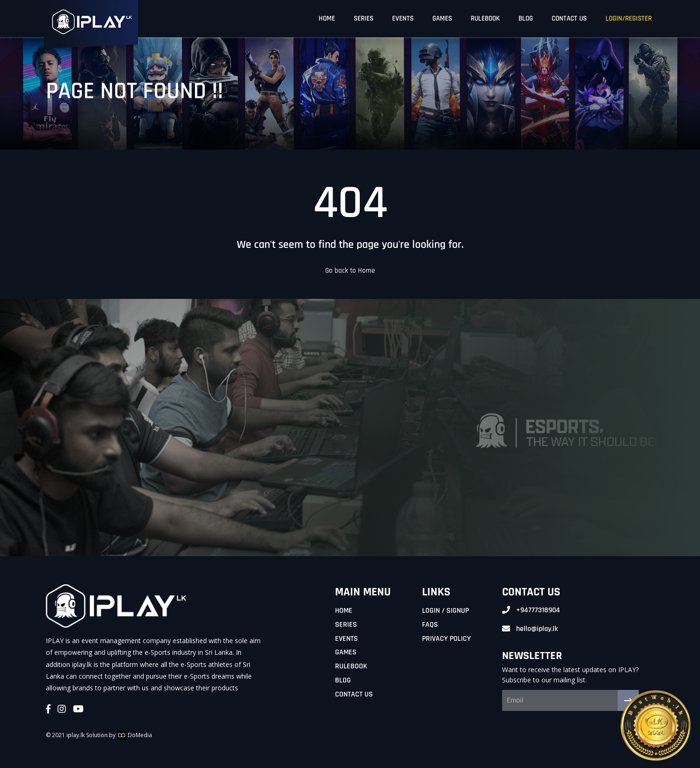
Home (344, 611)
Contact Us (354, 694)
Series (346, 625)
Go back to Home (350, 271)
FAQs (430, 625)
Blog (343, 680)
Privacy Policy (446, 639)
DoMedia (135, 735)
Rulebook (351, 666)
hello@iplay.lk (537, 629)
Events (346, 639)
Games (346, 652)
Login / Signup (445, 611)
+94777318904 (538, 610)
